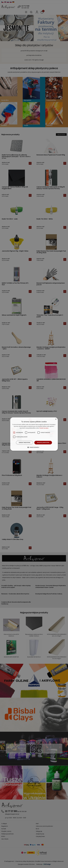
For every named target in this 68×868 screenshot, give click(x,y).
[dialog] (34, 434)
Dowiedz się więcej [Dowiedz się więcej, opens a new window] (44, 428)
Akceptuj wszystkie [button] (43, 443)
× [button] (56, 419)
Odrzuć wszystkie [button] (25, 443)
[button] (34, 447)
